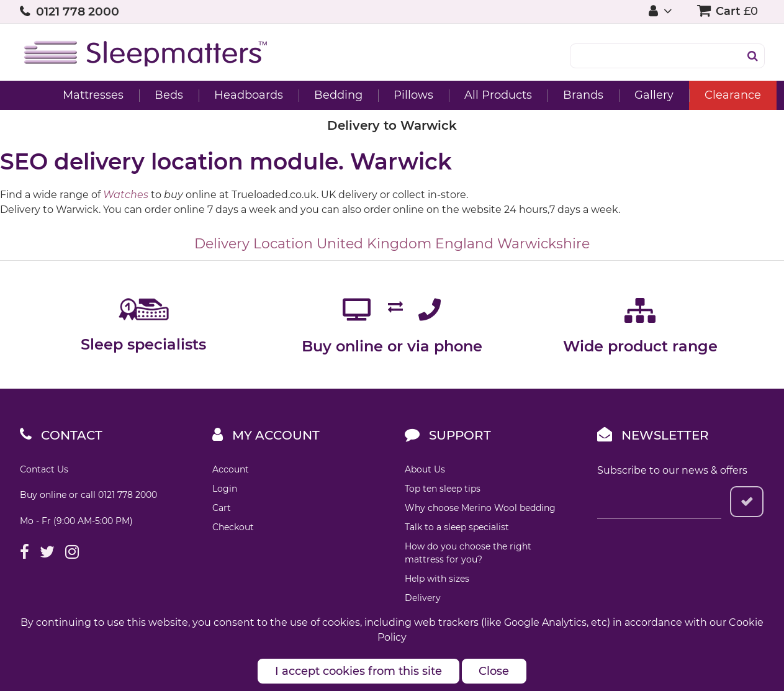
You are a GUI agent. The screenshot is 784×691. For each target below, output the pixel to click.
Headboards (229, 95)
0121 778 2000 (78, 11)
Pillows (394, 95)
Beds (149, 95)
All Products (478, 95)
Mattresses (73, 95)
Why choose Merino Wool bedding (480, 508)
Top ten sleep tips (443, 489)
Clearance (713, 95)
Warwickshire (543, 244)
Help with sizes (437, 579)
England (464, 244)
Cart (222, 508)
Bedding (318, 95)
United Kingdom (374, 244)
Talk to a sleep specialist (457, 527)
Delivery (423, 598)
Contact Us (44, 469)
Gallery (634, 95)
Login (225, 489)
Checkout (233, 527)
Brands (563, 95)
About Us (425, 469)
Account (231, 469)
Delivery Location (254, 244)
